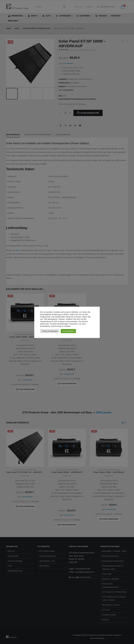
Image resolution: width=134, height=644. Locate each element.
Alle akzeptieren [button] (68, 331)
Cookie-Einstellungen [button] (50, 331)
